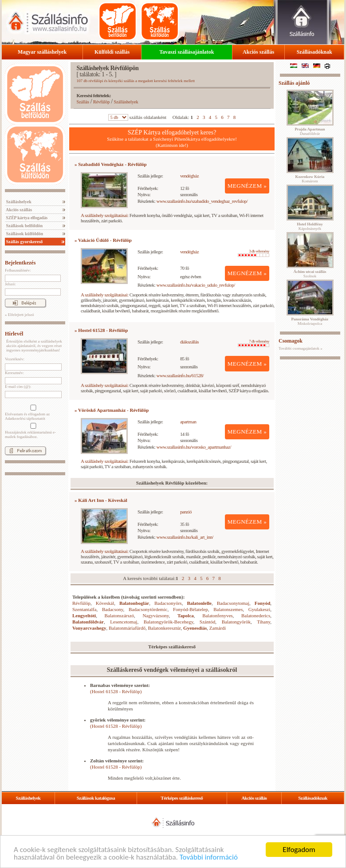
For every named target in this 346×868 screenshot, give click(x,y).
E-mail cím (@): (18, 387)
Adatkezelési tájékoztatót (25, 418)
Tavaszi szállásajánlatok (187, 52)
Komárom (310, 179)
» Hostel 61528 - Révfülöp (101, 330)
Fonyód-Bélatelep (191, 609)
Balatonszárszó (120, 615)
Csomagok (291, 341)
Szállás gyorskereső (24, 242)
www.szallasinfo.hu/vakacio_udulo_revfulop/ (196, 285)
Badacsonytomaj (233, 603)
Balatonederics (256, 615)
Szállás (83, 102)
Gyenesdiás (195, 628)
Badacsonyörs (168, 603)
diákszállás (189, 342)
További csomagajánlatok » (301, 348)
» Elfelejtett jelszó (19, 315)
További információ (209, 858)
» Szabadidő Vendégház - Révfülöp (111, 164)
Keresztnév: (14, 373)
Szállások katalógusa (96, 798)
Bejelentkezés (20, 263)
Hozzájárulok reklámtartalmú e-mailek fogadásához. (32, 431)
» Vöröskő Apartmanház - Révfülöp (112, 410)
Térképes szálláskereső (182, 798)
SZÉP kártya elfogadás (26, 218)
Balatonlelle (199, 603)
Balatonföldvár (88, 622)
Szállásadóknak (315, 52)
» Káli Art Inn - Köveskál (101, 500)
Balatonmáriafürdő (127, 628)
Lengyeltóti (84, 615)
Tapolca (186, 615)
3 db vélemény (254, 253)
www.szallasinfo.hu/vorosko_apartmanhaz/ (194, 447)
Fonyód (262, 603)
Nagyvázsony (155, 615)
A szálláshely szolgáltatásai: (104, 215)
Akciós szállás (258, 52)
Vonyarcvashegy (89, 628)
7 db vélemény (254, 343)
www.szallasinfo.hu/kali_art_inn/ (185, 537)
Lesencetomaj (124, 622)
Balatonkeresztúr (165, 628)
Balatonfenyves (217, 615)
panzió (186, 512)
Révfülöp (101, 102)
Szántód (207, 622)
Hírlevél (14, 334)
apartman (188, 422)
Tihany (263, 622)
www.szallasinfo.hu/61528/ (180, 375)
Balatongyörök (236, 622)
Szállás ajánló (294, 83)
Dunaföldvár (310, 131)
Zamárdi (218, 628)
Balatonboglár (134, 603)
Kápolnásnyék (310, 226)
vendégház (189, 176)
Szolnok (310, 274)
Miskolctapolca (310, 321)
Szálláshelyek (18, 202)
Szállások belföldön (24, 226)
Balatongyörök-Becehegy (169, 622)
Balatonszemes (228, 609)
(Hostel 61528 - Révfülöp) (116, 691)
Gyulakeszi (259, 609)
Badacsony (113, 609)
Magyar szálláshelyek (42, 52)
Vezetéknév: (15, 359)
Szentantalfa (84, 609)
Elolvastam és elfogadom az (32, 413)
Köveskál (105, 603)
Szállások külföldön (24, 234)
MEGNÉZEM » (247, 186)
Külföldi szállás (112, 52)
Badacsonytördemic (148, 609)
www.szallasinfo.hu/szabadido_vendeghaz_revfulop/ (202, 201)
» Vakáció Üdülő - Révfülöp (103, 240)
